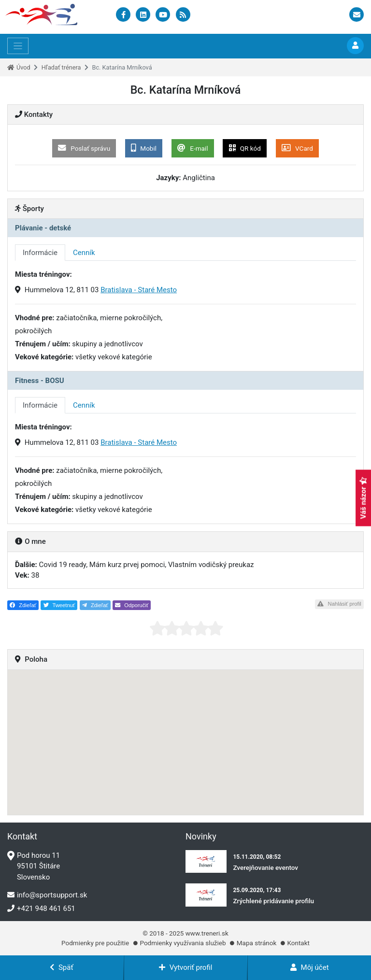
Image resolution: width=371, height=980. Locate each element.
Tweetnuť (59, 605)
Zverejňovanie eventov (265, 867)
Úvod (23, 67)
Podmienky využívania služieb (183, 943)
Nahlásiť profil (339, 604)
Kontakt (298, 943)
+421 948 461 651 (41, 909)
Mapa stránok (257, 943)
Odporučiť (132, 605)
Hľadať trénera (61, 67)
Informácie (40, 253)
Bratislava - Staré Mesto (139, 290)
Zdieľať (23, 605)
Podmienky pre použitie (95, 943)
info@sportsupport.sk (47, 895)
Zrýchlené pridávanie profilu (273, 901)
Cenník (84, 253)
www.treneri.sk (207, 933)
